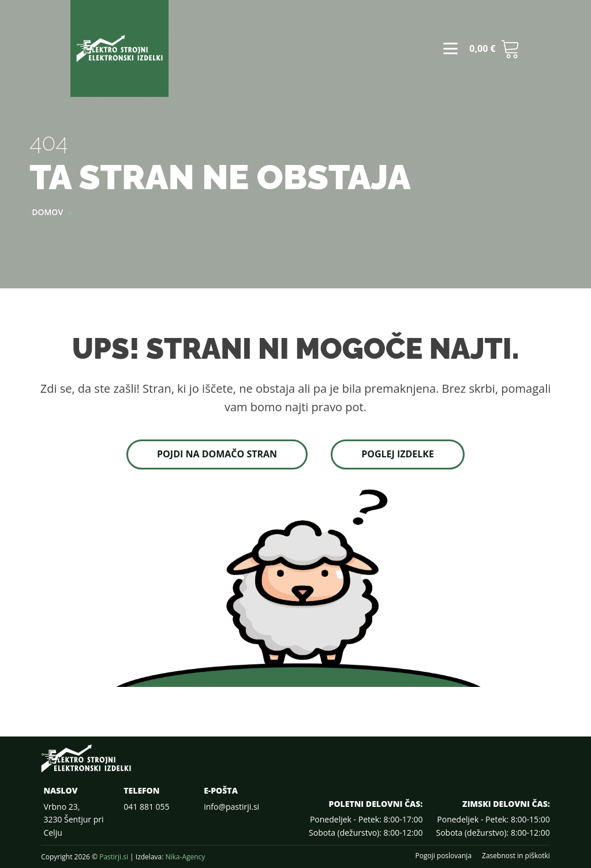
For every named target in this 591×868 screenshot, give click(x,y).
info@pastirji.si (231, 807)
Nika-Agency (185, 857)
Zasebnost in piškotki (516, 856)
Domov (47, 212)
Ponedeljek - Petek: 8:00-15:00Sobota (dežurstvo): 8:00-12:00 (493, 826)
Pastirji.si (114, 857)
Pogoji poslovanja (443, 856)
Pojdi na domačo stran (217, 454)
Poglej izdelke (398, 454)
